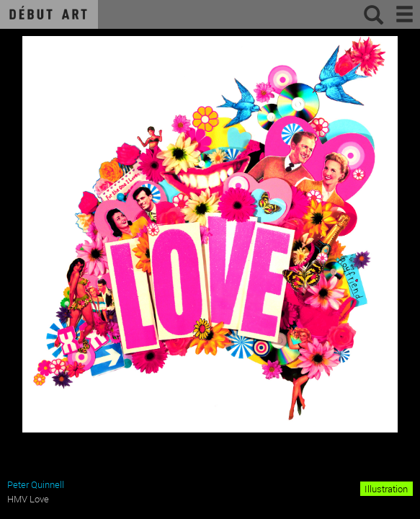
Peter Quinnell (36, 484)
